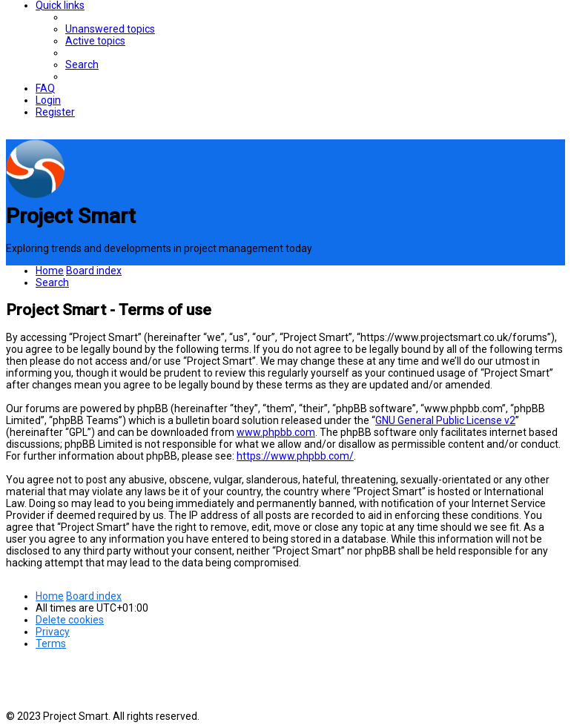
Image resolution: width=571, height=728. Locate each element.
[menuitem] (110, 29)
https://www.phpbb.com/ (295, 456)
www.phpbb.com (276, 432)
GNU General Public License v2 (445, 420)
